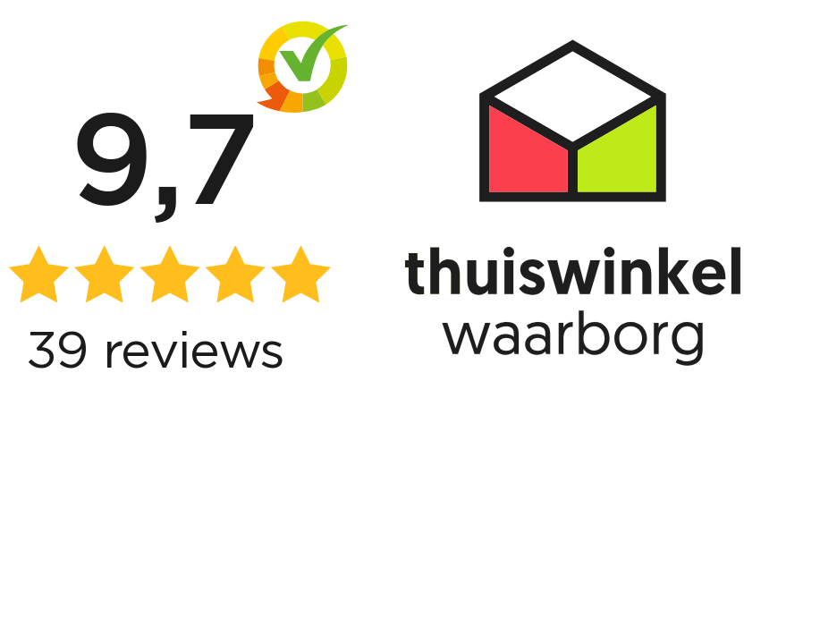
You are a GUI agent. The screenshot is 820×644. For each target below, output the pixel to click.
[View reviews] (410, 322)
